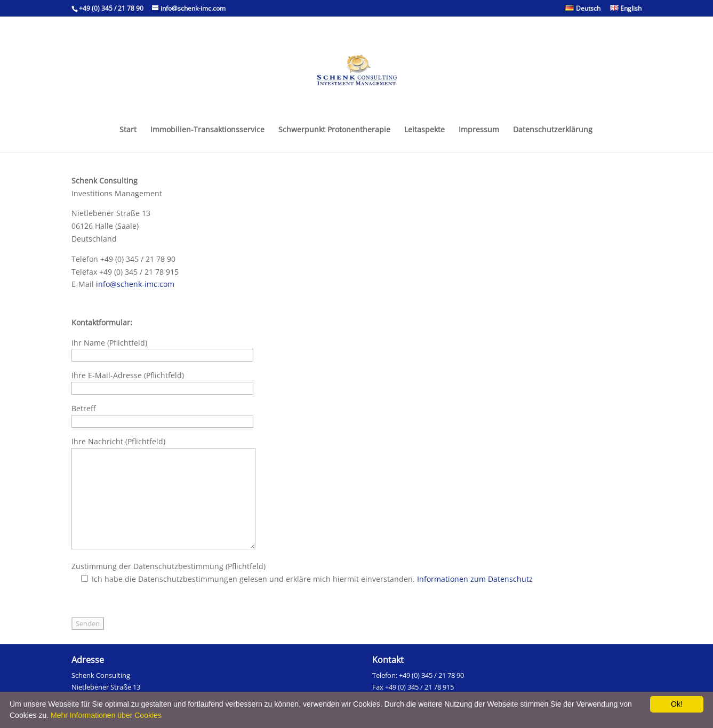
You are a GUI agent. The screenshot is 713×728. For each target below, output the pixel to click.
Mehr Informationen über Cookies (106, 715)
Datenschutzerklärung (553, 130)
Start (128, 130)
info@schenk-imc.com (135, 284)
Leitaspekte (424, 130)
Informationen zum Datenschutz (475, 579)
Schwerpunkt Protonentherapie (334, 130)
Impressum (479, 130)
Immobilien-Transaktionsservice (207, 130)
